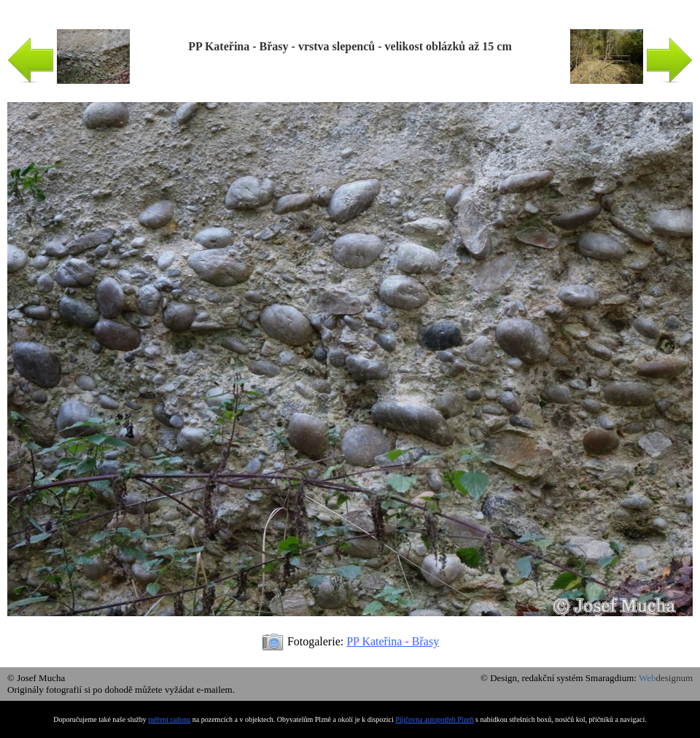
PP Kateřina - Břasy (393, 641)
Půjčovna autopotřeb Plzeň (434, 719)
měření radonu (169, 719)
